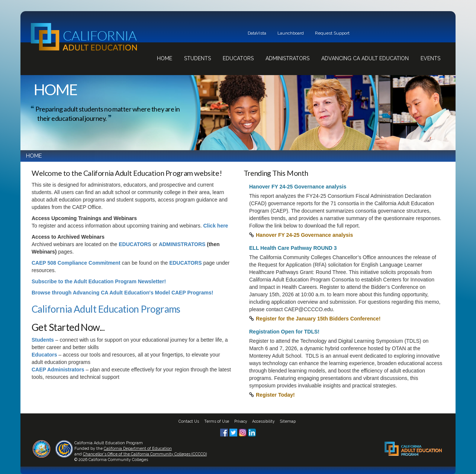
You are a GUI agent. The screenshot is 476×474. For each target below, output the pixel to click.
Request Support (332, 33)
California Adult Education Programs (106, 309)
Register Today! (275, 395)
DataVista (257, 33)
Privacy (241, 421)
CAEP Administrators (58, 370)
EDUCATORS (135, 244)
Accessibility (263, 421)
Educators (238, 58)
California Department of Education (138, 448)
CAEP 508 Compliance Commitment (76, 263)
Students (197, 58)
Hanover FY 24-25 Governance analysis (304, 235)
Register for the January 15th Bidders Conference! (318, 319)
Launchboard (291, 33)
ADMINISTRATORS (182, 244)
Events (430, 58)
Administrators (287, 58)
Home (165, 58)
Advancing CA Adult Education (365, 58)
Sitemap (288, 421)
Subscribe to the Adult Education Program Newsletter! (99, 281)
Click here (216, 226)
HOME (34, 156)
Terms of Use (217, 421)
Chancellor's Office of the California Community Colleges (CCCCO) (145, 454)
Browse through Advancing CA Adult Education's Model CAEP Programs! (122, 293)
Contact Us (189, 421)
